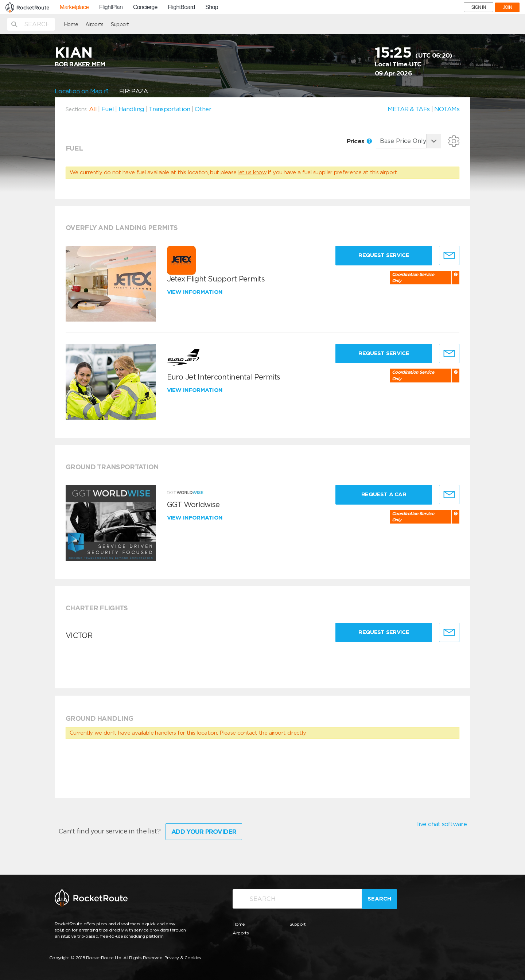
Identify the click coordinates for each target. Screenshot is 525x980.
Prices (359, 141)
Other (203, 109)
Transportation (169, 109)
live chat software (442, 824)
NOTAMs (447, 109)
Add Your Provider (204, 832)
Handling (131, 109)
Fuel (108, 109)
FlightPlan (111, 7)
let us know (252, 172)
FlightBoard (181, 7)
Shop (212, 7)
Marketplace (74, 7)
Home (71, 24)
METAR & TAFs (409, 109)
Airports (94, 24)
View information (196, 292)
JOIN (507, 7)
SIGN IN (479, 7)
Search (379, 899)
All (93, 109)
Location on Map (81, 91)
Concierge (145, 7)
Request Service (384, 255)
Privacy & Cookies (183, 958)
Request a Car (384, 494)
